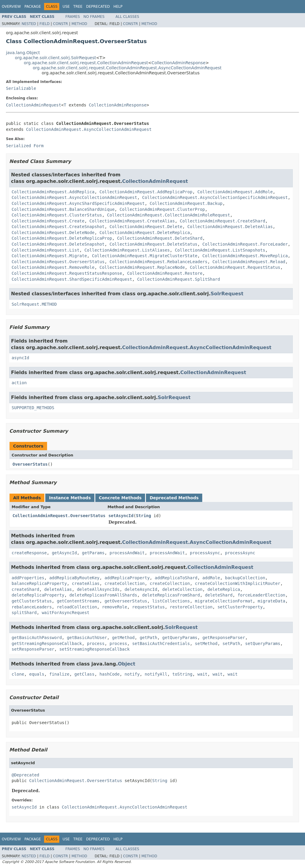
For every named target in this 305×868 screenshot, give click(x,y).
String (144, 516)
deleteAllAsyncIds (98, 589)
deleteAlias (58, 589)
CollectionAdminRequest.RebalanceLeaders (159, 262)
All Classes (127, 17)
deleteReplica (224, 589)
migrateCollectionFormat (224, 601)
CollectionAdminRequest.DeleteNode (53, 233)
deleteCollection (182, 589)
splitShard (24, 613)
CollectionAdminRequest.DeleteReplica (145, 233)
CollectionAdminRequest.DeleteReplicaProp (62, 238)
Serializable (21, 88)
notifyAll (156, 674)
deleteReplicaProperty (38, 595)
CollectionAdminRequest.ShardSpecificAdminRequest (72, 279)
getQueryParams (180, 638)
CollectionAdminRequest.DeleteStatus (154, 244)
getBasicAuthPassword (37, 638)
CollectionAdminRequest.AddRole (235, 192)
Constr (60, 24)
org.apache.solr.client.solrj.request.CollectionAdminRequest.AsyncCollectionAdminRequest (127, 68)
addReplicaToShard (176, 578)
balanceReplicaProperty (39, 583)
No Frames (94, 17)
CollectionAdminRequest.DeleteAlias (230, 227)
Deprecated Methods (174, 498)
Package (33, 7)
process (96, 643)
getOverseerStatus (126, 601)
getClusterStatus (32, 601)
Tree (78, 7)
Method (79, 24)
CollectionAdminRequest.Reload (249, 262)
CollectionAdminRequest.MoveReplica (245, 256)
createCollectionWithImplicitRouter (238, 583)
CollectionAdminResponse (179, 63)
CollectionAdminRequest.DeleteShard (160, 238)
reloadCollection (77, 607)
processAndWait (127, 553)
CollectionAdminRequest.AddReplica (53, 192)
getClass (84, 674)
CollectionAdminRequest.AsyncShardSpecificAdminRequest (78, 203)
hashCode (109, 674)
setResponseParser (33, 649)
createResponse (29, 553)
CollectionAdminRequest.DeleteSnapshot (58, 244)
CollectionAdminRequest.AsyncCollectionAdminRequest (89, 129)
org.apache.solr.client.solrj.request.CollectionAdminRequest (86, 63)
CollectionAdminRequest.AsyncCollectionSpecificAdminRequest (215, 197)
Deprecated (98, 7)
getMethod (123, 638)
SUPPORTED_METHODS (33, 408)
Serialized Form (25, 146)
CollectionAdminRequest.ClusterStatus (57, 215)
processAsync (205, 553)
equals (37, 674)
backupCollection (245, 578)
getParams (93, 553)
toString (182, 674)
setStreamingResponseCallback (94, 649)
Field (44, 24)
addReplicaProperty (127, 578)
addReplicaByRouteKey (74, 578)
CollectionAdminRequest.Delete (146, 227)
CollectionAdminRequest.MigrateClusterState (145, 256)
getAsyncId (64, 553)
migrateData (271, 601)
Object (127, 664)
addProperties (28, 578)
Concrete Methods (120, 498)
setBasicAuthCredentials (161, 643)
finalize (59, 674)
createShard (25, 589)
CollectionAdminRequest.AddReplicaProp (146, 192)
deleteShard (219, 595)
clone (18, 674)
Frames (73, 17)
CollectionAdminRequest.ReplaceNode (142, 267)
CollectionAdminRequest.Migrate (49, 256)
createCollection (125, 583)
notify (132, 674)
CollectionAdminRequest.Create (48, 221)
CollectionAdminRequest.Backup (186, 203)
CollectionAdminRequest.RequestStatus (235, 267)
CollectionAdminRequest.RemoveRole (53, 267)
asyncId (20, 358)
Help (118, 7)
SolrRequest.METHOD (34, 304)
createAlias (86, 583)
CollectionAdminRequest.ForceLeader (245, 244)
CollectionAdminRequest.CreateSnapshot (58, 227)
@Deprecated (25, 775)
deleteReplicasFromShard (171, 595)
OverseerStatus (30, 464)
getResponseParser (224, 638)
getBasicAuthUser (87, 638)
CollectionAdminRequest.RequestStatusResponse (67, 273)
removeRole (114, 607)
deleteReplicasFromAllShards (103, 595)
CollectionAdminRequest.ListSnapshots (220, 250)
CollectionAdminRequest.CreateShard (223, 221)
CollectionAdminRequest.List (46, 250)
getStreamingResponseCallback (47, 643)
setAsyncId (121, 516)
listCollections (171, 601)
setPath (231, 643)
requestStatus (149, 607)
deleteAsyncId (141, 589)
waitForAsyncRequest (66, 613)
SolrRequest (227, 294)
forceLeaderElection (262, 595)
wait (203, 674)
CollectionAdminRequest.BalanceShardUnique (63, 209)
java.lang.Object (23, 53)
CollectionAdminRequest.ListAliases (127, 250)
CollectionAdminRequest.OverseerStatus (58, 262)
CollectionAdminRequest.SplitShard (178, 279)
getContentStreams (78, 601)
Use (66, 7)
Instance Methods (70, 498)
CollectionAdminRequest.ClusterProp (162, 209)
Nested (29, 24)
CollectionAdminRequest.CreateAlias (132, 221)
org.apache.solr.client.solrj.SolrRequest (55, 58)
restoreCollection (191, 607)
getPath (148, 638)
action (19, 383)
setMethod (206, 643)
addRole (211, 578)
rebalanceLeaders (32, 607)
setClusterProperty (240, 607)
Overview (11, 7)
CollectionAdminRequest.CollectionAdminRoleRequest (168, 215)
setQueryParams (263, 643)
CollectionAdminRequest (34, 105)
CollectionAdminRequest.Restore (165, 273)
